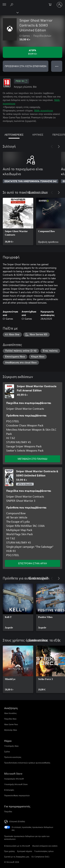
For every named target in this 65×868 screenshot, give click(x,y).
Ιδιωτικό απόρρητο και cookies (45, 846)
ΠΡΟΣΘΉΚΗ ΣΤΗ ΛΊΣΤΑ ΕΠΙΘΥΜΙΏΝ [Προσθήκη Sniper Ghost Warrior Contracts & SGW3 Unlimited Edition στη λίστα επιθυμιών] (26, 66)
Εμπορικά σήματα (25, 851)
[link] (18, 221)
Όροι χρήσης (10, 851)
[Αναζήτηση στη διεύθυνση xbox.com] (12, 5)
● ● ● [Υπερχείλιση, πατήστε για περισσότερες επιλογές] (57, 66)
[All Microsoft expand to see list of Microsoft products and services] (4, 5)
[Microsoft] (32, 3)
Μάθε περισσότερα (44, 110)
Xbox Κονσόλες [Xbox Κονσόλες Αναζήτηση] (10, 713)
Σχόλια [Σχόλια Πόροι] (7, 752)
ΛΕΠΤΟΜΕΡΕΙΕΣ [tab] (14, 135)
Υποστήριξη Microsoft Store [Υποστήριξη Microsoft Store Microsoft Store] (16, 784)
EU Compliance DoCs (40, 857)
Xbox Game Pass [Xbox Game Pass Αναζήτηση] (11, 724)
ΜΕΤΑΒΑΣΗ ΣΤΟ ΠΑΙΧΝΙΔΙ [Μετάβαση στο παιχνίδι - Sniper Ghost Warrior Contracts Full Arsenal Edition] (32, 459)
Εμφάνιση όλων (38, 192)
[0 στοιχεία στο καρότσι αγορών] (51, 5)
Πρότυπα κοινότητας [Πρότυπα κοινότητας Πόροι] (13, 757)
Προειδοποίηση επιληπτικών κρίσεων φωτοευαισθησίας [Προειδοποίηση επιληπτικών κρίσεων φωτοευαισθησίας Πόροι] (27, 763)
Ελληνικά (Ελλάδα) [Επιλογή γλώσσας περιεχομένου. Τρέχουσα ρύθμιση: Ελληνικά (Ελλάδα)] (17, 821)
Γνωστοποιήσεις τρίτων (44, 851)
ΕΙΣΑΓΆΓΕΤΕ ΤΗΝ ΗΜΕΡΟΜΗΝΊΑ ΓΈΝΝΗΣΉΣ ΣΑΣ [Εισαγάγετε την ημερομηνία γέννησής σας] (31, 181)
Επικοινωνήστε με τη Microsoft (17, 846)
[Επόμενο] (59, 147)
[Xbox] (9, 12)
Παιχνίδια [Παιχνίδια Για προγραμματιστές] (8, 811)
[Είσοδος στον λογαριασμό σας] (59, 5)
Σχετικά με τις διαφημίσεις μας (17, 857)
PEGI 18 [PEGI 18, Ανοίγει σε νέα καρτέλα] (21, 81)
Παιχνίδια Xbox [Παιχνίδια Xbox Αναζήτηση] (10, 719)
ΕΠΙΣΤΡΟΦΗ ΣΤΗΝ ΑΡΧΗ (33, 563)
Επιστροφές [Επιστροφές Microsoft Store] (9, 790)
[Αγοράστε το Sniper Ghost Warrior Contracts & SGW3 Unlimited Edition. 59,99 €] (32, 52)
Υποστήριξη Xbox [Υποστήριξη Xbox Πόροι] (11, 746)
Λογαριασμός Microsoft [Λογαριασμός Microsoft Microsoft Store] (14, 779)
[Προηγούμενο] (52, 147)
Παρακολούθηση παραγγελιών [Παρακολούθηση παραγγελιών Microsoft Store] (17, 795)
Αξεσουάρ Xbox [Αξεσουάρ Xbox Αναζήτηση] (11, 730)
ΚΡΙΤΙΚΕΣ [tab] (38, 135)
